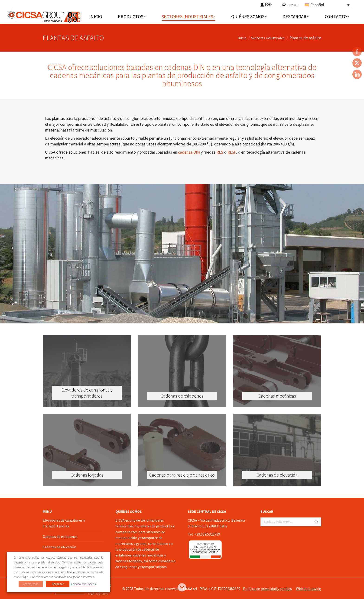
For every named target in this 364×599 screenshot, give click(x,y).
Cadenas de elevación (59, 547)
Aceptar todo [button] (31, 584)
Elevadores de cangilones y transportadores (64, 523)
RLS (220, 152)
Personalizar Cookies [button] (83, 584)
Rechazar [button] (58, 584)
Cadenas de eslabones (60, 536)
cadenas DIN (189, 152)
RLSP (232, 152)
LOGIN (266, 5)
